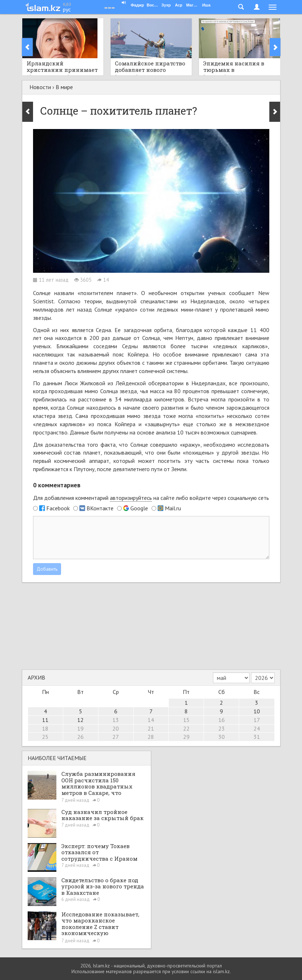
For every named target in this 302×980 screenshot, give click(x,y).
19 (80, 728)
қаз (67, 4)
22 (186, 728)
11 (45, 720)
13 (116, 720)
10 (257, 711)
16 (222, 720)
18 (45, 728)
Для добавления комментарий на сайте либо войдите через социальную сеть (151, 498)
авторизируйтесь (131, 498)
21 (151, 728)
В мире (64, 87)
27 (116, 737)
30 (222, 737)
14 (151, 720)
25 (45, 737)
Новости (40, 87)
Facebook (58, 508)
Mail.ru (173, 508)
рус (67, 9)
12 (80, 720)
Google (139, 508)
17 (257, 720)
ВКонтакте (100, 508)
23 (222, 728)
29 (186, 737)
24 (257, 728)
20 (116, 728)
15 (186, 720)
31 (257, 737)
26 (80, 737)
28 (151, 737)
